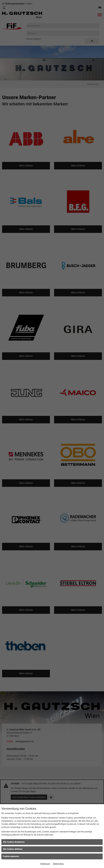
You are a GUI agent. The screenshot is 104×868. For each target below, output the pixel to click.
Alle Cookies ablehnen (13, 849)
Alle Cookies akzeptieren (14, 842)
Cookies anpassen (11, 856)
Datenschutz (58, 864)
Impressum (45, 864)
